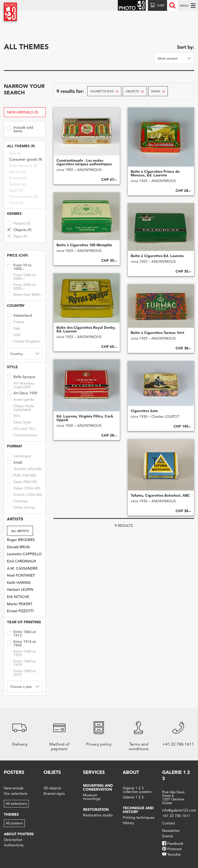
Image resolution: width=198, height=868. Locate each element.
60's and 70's (21, 428)
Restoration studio (98, 815)
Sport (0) (16, 190)
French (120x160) (24, 494)
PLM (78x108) (21, 475)
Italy (14, 328)
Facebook (175, 844)
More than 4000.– (25, 294)
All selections (16, 804)
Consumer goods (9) (26, 159)
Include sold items (20, 129)
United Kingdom (24, 341)
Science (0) (18, 178)
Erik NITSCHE (18, 597)
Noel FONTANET (21, 575)
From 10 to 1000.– (19, 267)
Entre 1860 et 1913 (21, 633)
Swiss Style (19, 422)
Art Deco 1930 (22, 393)
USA (14, 334)
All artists (20, 531)
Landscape (19, 456)
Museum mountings (92, 797)
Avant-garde (20, 399)
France (16, 321)
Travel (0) (16, 203)
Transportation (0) (23, 196)
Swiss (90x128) (22, 481)
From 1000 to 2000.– (21, 276)
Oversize (17, 501)
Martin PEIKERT (20, 604)
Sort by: (186, 47)
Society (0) (18, 184)
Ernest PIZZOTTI (20, 611)
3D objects (52, 788)
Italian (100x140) (24, 488)
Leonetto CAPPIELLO (24, 554)
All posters (14, 823)
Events (168, 836)
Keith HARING (19, 583)
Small (14, 462)
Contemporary (22, 435)
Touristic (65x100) (24, 468)
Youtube (174, 854)
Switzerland (19, 315)
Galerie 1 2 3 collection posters (137, 790)
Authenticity (14, 845)
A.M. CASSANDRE (22, 568)
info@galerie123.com (179, 810)
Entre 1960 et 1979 (21, 663)
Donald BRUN (18, 547)
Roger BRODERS (21, 540)
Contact (169, 823)
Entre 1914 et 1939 (21, 643)
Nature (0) (17, 172)
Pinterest (175, 849)
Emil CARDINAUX (22, 561)
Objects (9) (19, 229)
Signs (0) (17, 236)
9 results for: (70, 91)
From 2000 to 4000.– (21, 286)
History (128, 823)
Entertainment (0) (23, 166)
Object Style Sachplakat (20, 407)
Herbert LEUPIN (20, 589)
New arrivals (14, 788)
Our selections (16, 793)
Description (13, 840)
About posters (19, 834)
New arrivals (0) (23, 112)
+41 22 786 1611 (176, 816)
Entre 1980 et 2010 (21, 672)
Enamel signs (54, 793)
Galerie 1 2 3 (133, 797)
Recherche (172, 5)
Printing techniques (139, 817)
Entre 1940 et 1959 (21, 653)
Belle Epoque (21, 376)
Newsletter (171, 831)
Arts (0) (15, 153)
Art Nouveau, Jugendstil (21, 385)
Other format (21, 507)
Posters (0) (19, 223)
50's (14, 415)
